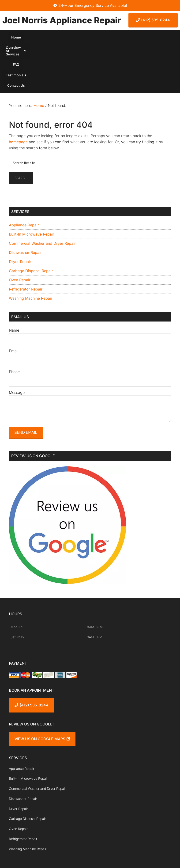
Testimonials (117, 38)
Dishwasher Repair (25, 205)
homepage (18, 94)
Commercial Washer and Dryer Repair (42, 196)
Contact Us (145, 38)
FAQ (95, 38)
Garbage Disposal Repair (31, 223)
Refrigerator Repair (26, 241)
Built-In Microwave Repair (32, 186)
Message (17, 345)
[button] (63, 38)
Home (30, 38)
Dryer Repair (20, 214)
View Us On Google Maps (42, 691)
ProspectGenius (68, 851)
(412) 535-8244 (153, 20)
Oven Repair (20, 232)
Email (14, 303)
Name (14, 283)
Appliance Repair (24, 177)
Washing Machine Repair (31, 251)
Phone (14, 324)
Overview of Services (63, 38)
